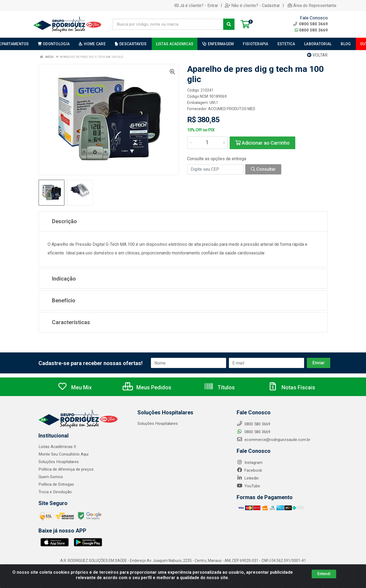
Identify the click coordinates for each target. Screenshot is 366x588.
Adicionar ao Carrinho (262, 143)
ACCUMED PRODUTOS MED (232, 109)
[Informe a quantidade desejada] (207, 143)
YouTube (248, 486)
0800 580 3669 (311, 30)
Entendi (324, 575)
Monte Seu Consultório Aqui (63, 454)
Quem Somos (51, 477)
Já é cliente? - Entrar (196, 5)
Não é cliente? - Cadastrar (252, 5)
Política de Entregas (56, 484)
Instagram (250, 463)
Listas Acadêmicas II (57, 447)
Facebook (249, 470)
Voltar (317, 55)
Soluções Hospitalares (58, 462)
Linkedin (248, 478)
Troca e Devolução (55, 492)
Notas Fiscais (292, 387)
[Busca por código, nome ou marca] (168, 24)
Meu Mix (75, 387)
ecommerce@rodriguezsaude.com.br (273, 440)
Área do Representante (312, 5)
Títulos (219, 387)
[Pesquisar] (229, 24)
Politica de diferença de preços (66, 469)
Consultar (263, 169)
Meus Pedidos (147, 387)
